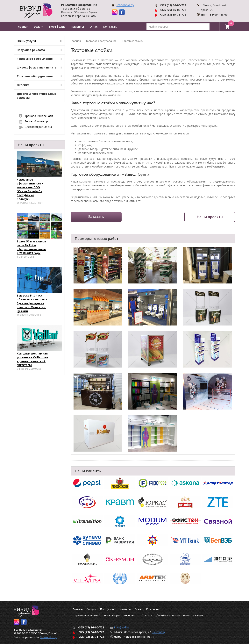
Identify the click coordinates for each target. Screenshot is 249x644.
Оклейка (23, 85)
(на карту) (158, 632)
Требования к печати (39, 116)
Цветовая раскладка (38, 127)
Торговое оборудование (35, 76)
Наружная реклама (31, 50)
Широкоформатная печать (37, 67)
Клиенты (78, 27)
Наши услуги (26, 41)
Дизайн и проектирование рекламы (37, 96)
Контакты (110, 27)
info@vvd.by (125, 5)
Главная (22, 27)
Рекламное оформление (35, 59)
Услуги (39, 27)
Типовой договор (36, 121)
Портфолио (57, 27)
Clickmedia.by (48, 637)
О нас (94, 27)
